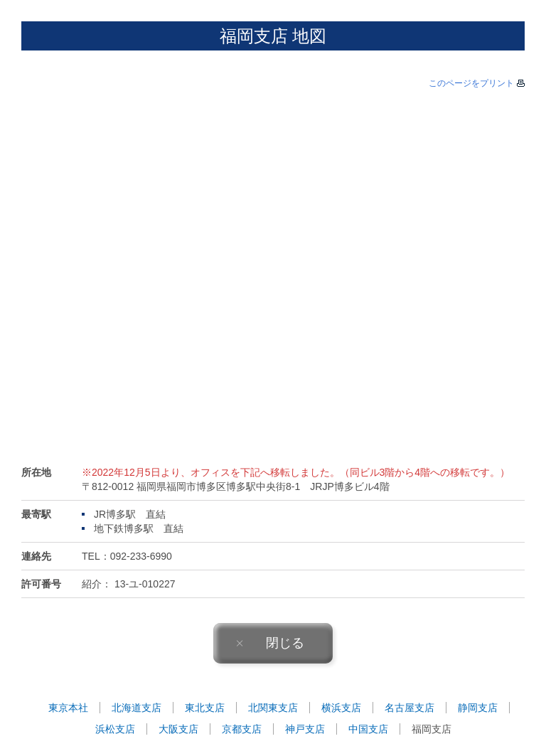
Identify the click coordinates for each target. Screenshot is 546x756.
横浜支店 (341, 708)
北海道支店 (136, 708)
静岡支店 (478, 708)
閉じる (270, 643)
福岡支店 (432, 729)
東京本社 (68, 708)
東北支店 (205, 708)
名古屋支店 (409, 708)
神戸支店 (305, 729)
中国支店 (368, 729)
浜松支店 (115, 729)
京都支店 (242, 729)
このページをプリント (471, 83)
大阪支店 (178, 729)
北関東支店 (273, 708)
